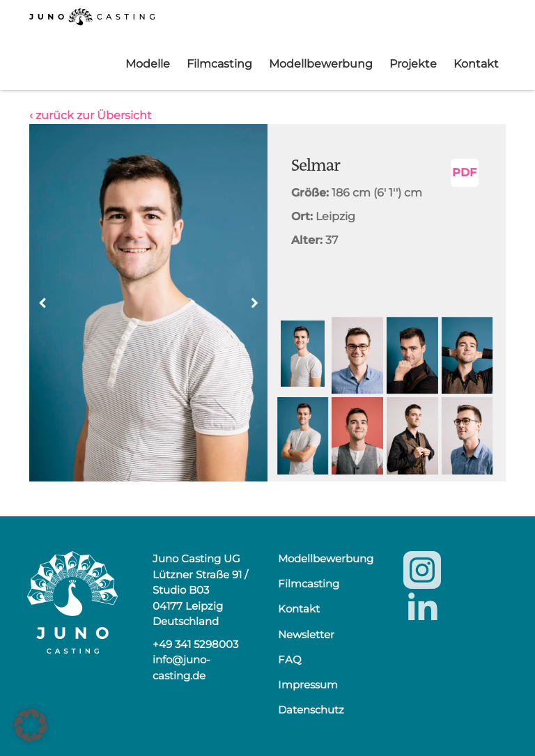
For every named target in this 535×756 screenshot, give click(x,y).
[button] (254, 303)
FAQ (290, 659)
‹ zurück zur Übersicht (91, 115)
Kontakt (476, 64)
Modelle (148, 64)
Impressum (308, 685)
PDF (464, 172)
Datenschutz (311, 710)
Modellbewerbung (321, 64)
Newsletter (306, 634)
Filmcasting (219, 64)
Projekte (413, 64)
